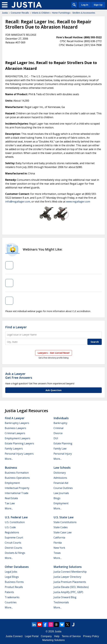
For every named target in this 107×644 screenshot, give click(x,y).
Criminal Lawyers (15, 433)
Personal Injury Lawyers (19, 454)
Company (46, 636)
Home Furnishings (61, 13)
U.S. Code (10, 527)
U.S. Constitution (15, 522)
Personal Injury (63, 454)
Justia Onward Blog (65, 597)
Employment (12, 483)
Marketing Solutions (68, 567)
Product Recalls (14, 587)
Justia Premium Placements (70, 582)
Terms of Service (71, 636)
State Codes (61, 527)
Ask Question (53, 390)
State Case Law (62, 532)
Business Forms (14, 582)
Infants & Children (41, 13)
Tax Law (10, 503)
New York (59, 548)
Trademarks (12, 597)
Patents (9, 592)
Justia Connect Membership (70, 572)
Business (11, 468)
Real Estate (11, 498)
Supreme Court (14, 537)
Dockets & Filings (15, 553)
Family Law (60, 449)
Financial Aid (61, 483)
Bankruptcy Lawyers (17, 423)
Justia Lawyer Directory (67, 577)
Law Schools (62, 468)
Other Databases (17, 567)
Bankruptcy (60, 423)
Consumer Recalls (20, 13)
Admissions (60, 478)
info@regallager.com (18, 202)
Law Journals (61, 493)
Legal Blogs (12, 577)
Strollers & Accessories (84, 13)
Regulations (12, 532)
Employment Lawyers (18, 438)
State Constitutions (65, 522)
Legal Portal (32, 636)
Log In (85, 5)
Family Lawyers (14, 449)
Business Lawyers (15, 428)
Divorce (58, 433)
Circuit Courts (13, 543)
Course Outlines (63, 488)
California (59, 537)
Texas (57, 553)
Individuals (61, 418)
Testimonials (61, 602)
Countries (11, 602)
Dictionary (60, 473)
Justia (5, 13)
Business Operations (17, 478)
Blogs (57, 498)
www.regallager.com (78, 202)
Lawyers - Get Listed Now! (54, 353)
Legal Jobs (11, 572)
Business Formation (17, 473)
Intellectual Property (17, 488)
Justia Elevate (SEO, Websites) (71, 587)
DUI (56, 438)
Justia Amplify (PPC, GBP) (68, 592)
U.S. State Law (64, 517)
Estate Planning (63, 443)
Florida (58, 543)
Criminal (58, 428)
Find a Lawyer (16, 327)
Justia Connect (14, 636)
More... (9, 459)
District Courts (13, 548)
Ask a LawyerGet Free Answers (19, 376)
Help (57, 636)
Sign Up (98, 5)
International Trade (17, 493)
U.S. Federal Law (16, 517)
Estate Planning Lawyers (19, 443)
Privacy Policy (91, 636)
